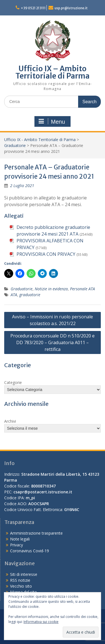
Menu (52, 121)
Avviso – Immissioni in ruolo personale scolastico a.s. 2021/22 (53, 320)
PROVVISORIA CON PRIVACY (46, 254)
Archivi (10, 421)
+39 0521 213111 (33, 8)
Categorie (13, 382)
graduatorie (30, 295)
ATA (14, 295)
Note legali (20, 539)
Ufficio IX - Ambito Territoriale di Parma (40, 140)
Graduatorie (15, 145)
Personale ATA (82, 289)
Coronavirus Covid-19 (30, 551)
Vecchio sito (21, 586)
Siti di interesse (24, 574)
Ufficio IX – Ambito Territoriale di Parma (53, 72)
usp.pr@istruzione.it (71, 8)
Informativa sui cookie (41, 622)
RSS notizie (20, 580)
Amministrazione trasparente (36, 533)
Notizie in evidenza (51, 289)
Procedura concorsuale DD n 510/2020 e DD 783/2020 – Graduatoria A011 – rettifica (53, 342)
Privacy (17, 545)
